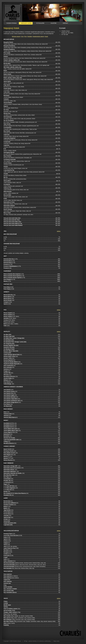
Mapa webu (56, 641)
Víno (22, 36)
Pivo (25, 36)
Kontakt (65, 23)
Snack (46, 36)
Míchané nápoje (16, 36)
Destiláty (30, 36)
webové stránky (32, 641)
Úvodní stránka (11, 23)
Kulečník (53, 23)
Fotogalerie (40, 23)
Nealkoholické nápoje (38, 36)
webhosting (48, 641)
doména (41, 641)
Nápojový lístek (26, 23)
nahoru (59, 231)
